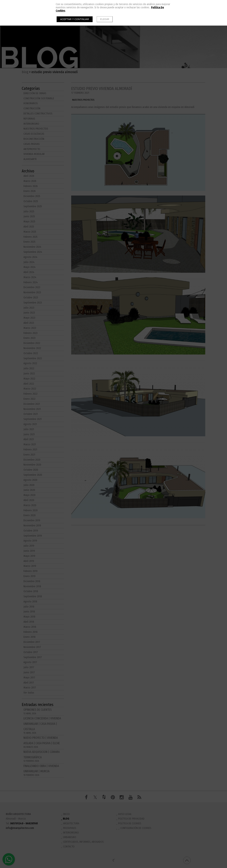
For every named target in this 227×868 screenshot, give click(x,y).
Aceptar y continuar (75, 19)
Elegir (105, 19)
